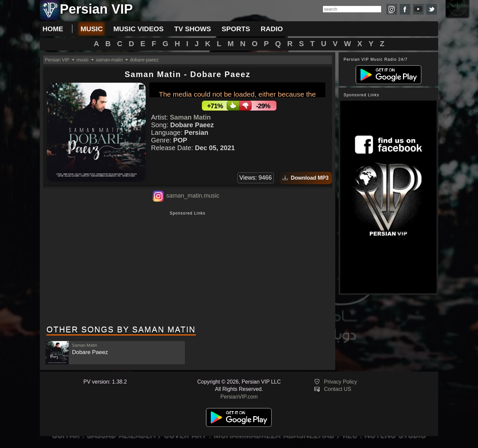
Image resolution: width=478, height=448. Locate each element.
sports (236, 29)
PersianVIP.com (239, 397)
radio (272, 29)
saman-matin (109, 60)
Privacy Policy (341, 382)
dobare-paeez (144, 60)
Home (53, 29)
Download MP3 (306, 178)
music (91, 29)
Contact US (338, 389)
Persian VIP (57, 60)
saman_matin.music (193, 196)
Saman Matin (190, 117)
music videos (138, 29)
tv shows (193, 29)
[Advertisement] (188, 269)
